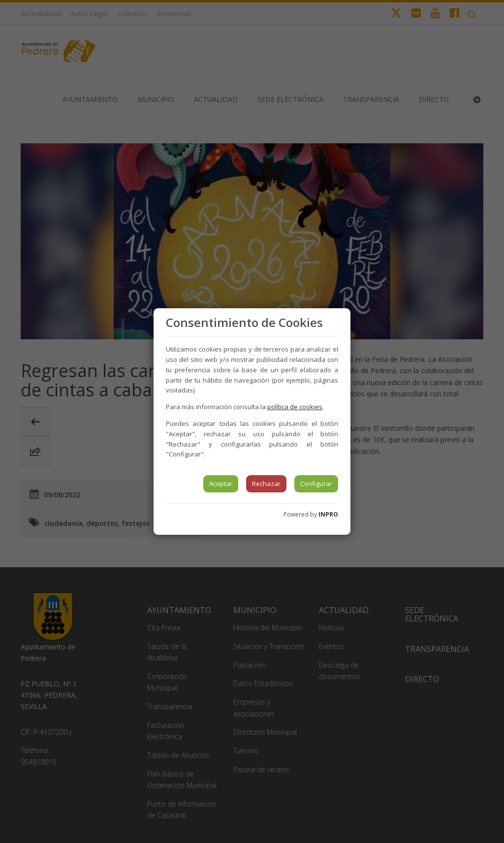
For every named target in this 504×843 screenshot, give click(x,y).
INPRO (328, 514)
